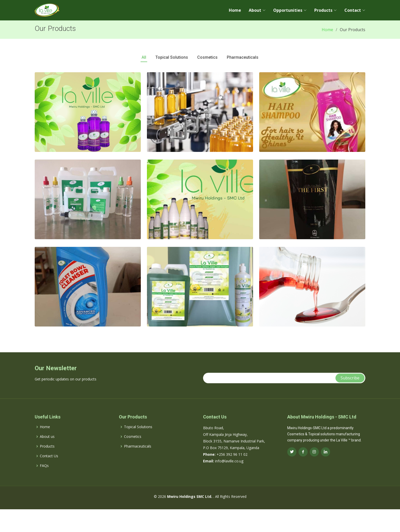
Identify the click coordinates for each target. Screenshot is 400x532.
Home (235, 10)
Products (47, 455)
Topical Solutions (138, 435)
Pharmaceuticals (138, 455)
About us (47, 445)
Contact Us (49, 464)
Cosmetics (133, 445)
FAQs (44, 474)
